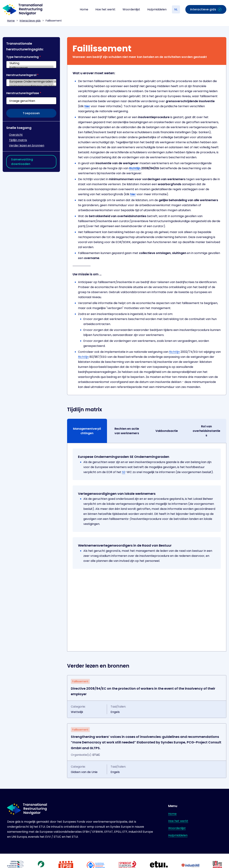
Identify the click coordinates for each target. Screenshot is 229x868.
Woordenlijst (131, 9)
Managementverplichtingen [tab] (87, 431)
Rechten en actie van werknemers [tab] (127, 431)
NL (176, 9)
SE (124, 472)
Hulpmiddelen (157, 9)
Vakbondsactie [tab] (167, 431)
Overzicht (16, 135)
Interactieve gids (30, 21)
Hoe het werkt (105, 9)
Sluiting (31, 63)
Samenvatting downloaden (22, 162)
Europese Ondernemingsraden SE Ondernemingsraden (31, 82)
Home (84, 9)
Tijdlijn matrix (18, 140)
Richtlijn (135, 168)
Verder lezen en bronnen (27, 145)
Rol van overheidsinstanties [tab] (206, 431)
